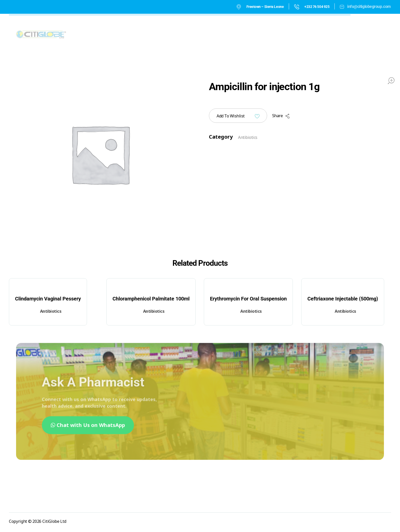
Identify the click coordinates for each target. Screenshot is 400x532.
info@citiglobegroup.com (369, 7)
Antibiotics (248, 137)
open (391, 81)
